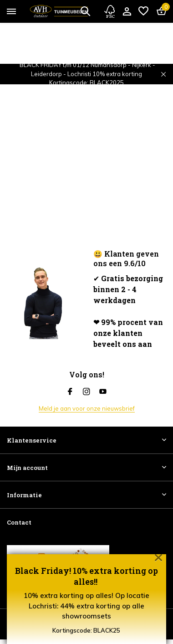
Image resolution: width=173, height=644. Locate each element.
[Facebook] (70, 392)
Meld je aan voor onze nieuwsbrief (87, 408)
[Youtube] (103, 392)
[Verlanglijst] (143, 11)
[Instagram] (86, 392)
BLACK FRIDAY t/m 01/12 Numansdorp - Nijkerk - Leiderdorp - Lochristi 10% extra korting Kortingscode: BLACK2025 (87, 74)
